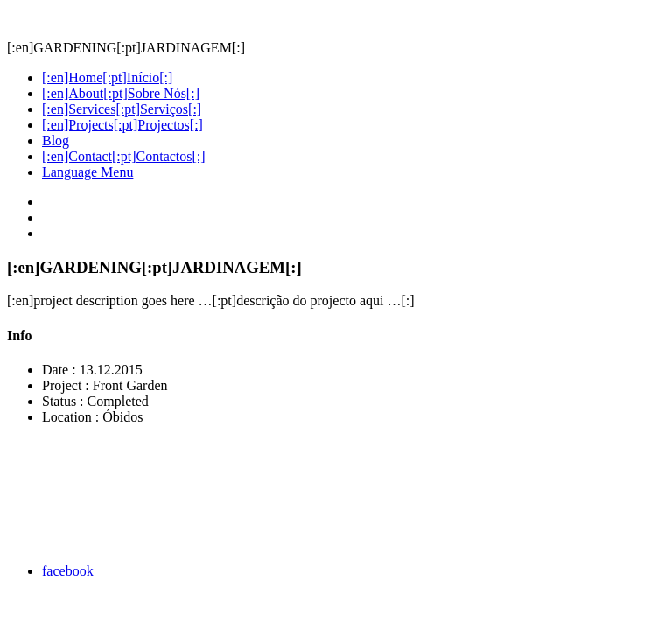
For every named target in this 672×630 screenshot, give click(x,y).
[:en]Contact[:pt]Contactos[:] (124, 156)
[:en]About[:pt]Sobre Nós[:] (121, 93)
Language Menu (87, 172)
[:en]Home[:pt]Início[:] (107, 77)
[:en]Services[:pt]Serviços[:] (122, 109)
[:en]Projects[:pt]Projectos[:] (122, 125)
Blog (56, 140)
